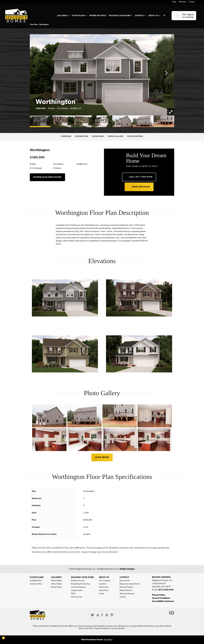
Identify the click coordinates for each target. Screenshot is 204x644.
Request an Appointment (130, 584)
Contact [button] (139, 16)
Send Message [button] (141, 187)
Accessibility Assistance (163, 601)
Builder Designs (127, 569)
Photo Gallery (116, 136)
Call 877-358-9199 (141, 177)
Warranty (182, 2)
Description (82, 136)
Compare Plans (36, 584)
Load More (102, 457)
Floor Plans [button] (78, 16)
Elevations (98, 136)
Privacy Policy (159, 595)
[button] (164, 16)
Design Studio (77, 590)
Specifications (135, 136)
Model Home (57, 587)
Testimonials (104, 587)
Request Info (125, 581)
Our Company (105, 581)
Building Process (78, 581)
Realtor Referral (126, 590)
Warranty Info (77, 597)
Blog (174, 2)
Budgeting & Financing (80, 584)
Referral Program (126, 587)
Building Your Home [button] (120, 16)
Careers (123, 597)
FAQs (73, 594)
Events (102, 594)
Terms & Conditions (161, 598)
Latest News (104, 590)
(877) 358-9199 (166, 590)
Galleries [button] (62, 16)
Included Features (78, 587)
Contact (192, 2)
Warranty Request (127, 594)
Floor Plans (108, 640)
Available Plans (36, 581)
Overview (66, 136)
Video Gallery (57, 584)
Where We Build (98, 16)
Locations (103, 584)
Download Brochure (47, 177)
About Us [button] (153, 16)
